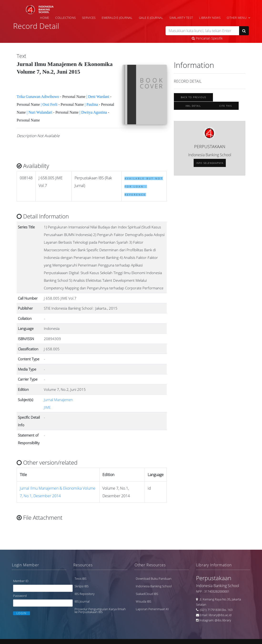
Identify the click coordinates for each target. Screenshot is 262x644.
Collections (65, 18)
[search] (202, 31)
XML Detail (193, 106)
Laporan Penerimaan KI (152, 609)
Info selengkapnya (210, 163)
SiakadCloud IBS (147, 594)
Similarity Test (181, 18)
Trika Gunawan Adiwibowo (38, 97)
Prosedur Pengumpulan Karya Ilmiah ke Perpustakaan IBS (100, 610)
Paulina (92, 104)
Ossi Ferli (50, 104)
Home (45, 18)
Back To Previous (193, 97)
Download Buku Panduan (154, 579)
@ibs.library (223, 620)
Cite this (226, 106)
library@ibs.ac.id (220, 615)
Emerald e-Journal (117, 18)
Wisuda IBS (144, 601)
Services (89, 18)
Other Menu (237, 18)
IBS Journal (82, 601)
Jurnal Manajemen (58, 400)
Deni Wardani (99, 97)
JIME (47, 407)
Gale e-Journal (151, 18)
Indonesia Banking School (154, 586)
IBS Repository (85, 594)
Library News (210, 18)
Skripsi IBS (82, 586)
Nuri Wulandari (40, 112)
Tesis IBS (81, 579)
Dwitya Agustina (94, 112)
